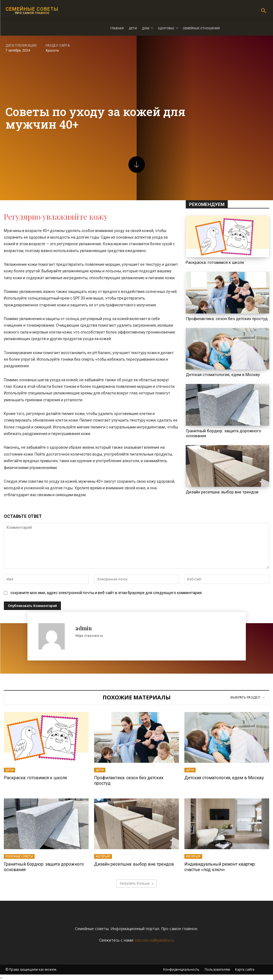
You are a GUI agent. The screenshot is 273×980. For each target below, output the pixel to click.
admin (84, 628)
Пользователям (217, 969)
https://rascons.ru (89, 636)
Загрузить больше (136, 883)
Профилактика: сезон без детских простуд (227, 319)
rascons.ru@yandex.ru (154, 940)
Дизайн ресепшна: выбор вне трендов (222, 492)
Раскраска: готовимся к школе (215, 262)
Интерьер (103, 856)
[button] (264, 11)
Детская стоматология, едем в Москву (223, 375)
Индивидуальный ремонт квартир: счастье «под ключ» (220, 867)
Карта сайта (245, 969)
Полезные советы (19, 856)
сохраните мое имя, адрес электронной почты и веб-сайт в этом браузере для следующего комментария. (106, 593)
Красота (52, 51)
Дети (9, 770)
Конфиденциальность (181, 969)
